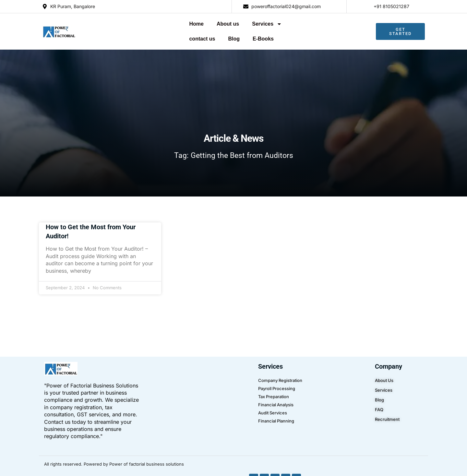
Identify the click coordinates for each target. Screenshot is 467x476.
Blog (265, 24)
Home (122, 24)
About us (153, 24)
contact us (233, 24)
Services (193, 24)
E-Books (294, 24)
